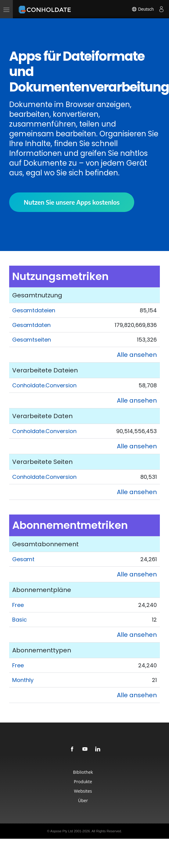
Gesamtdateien (34, 310)
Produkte (83, 782)
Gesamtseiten (32, 340)
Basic (20, 620)
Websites (83, 791)
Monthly (23, 680)
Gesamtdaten (31, 325)
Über (83, 800)
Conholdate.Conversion (44, 385)
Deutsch (143, 9)
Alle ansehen (137, 355)
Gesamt (23, 559)
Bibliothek (83, 772)
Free (18, 605)
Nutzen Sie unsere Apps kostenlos (72, 202)
